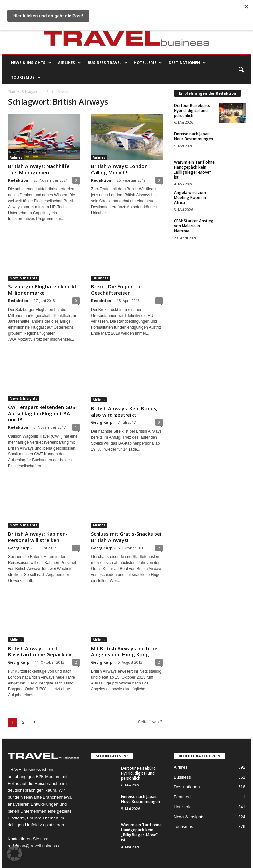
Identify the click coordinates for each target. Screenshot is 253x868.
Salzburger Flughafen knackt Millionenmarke (42, 290)
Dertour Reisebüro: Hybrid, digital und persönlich (192, 110)
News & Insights (31, 63)
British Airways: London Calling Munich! (119, 169)
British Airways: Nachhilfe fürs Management (39, 169)
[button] (241, 70)
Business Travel (107, 63)
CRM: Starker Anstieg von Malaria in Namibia (194, 226)
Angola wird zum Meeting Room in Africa (190, 198)
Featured (182, 797)
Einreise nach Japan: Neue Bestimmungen (194, 136)
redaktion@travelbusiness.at (35, 846)
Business (100, 278)
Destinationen (187, 63)
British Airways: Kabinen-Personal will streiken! (38, 537)
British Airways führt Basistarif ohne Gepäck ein (40, 651)
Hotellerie (148, 63)
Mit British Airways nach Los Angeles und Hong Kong (125, 651)
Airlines (70, 63)
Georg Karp (102, 422)
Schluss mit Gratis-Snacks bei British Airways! (126, 537)
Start (12, 92)
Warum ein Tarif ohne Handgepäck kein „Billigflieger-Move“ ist (194, 170)
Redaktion (18, 180)
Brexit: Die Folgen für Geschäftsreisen (117, 290)
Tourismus (26, 77)
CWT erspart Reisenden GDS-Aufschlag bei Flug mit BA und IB (42, 413)
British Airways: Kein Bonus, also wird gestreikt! (124, 411)
